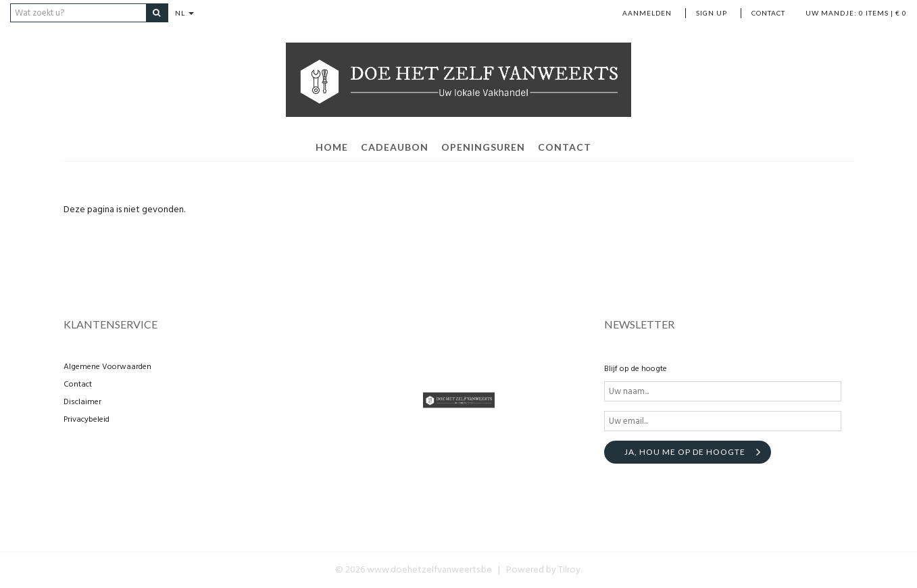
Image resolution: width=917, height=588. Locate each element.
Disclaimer (82, 402)
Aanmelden (647, 13)
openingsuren (483, 147)
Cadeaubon (395, 147)
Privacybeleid (86, 420)
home (332, 147)
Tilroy (569, 570)
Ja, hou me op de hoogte (685, 452)
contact (565, 147)
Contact (768, 13)
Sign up (712, 13)
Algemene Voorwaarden (107, 367)
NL (184, 13)
